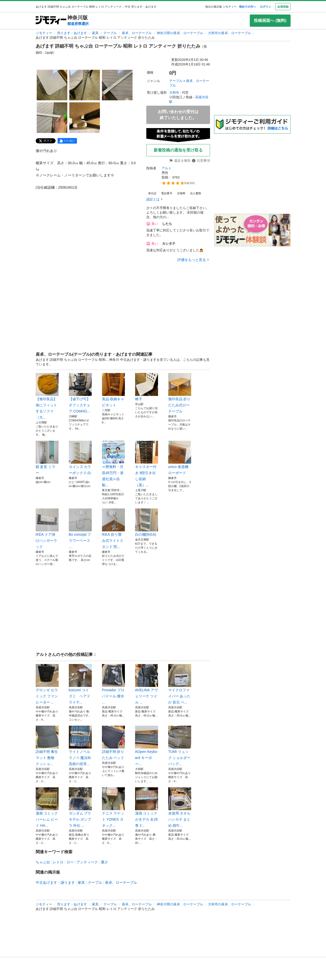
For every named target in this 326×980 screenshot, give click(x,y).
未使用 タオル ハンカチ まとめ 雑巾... (180, 807)
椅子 (147, 387)
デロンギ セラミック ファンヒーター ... (47, 684)
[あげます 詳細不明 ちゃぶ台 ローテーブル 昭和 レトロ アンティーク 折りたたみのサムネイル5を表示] (85, 118)
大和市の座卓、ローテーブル (230, 33)
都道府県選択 (78, 24)
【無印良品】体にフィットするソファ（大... (47, 396)
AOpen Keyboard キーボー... (147, 746)
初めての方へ (247, 7)
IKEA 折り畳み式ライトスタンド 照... (113, 529)
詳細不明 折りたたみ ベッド (113, 743)
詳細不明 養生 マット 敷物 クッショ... (47, 746)
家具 (95, 33)
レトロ (58, 862)
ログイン (266, 7)
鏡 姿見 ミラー (47, 458)
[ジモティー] (51, 20)
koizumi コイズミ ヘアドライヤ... (80, 684)
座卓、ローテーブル (137, 33)
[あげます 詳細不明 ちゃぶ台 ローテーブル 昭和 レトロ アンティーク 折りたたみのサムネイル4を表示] (52, 118)
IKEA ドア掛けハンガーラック (47, 529)
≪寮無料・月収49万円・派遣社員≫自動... (113, 464)
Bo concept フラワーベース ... (80, 529)
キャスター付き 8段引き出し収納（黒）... (147, 464)
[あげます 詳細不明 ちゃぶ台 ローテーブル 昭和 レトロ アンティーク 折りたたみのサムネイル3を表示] (117, 85)
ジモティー (44, 33)
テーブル (110, 33)
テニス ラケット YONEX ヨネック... (113, 807)
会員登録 (283, 7)
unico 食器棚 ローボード (180, 458)
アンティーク (87, 862)
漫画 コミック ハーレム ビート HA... (47, 807)
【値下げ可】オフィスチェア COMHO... (80, 393)
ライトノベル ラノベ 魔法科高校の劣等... (80, 746)
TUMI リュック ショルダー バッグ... (180, 746)
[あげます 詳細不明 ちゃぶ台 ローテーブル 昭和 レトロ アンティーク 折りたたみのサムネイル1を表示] (52, 85)
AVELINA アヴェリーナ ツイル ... (147, 684)
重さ (105, 862)
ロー (70, 862)
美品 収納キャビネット (113, 390)
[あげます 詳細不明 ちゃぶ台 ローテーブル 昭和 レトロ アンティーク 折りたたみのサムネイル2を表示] (85, 85)
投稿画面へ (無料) (270, 20)
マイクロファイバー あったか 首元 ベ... (180, 684)
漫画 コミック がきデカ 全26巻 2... (147, 807)
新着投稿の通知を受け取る (178, 150)
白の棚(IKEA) (147, 522)
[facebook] (67, 141)
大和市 (174, 93)
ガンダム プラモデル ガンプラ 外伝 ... (80, 807)
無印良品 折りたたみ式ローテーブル (180, 393)
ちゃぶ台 (43, 862)
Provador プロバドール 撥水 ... (113, 684)
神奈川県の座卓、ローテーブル (180, 33)
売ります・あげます (72, 33)
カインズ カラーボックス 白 (80, 458)
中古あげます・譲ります (55, 882)
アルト (167, 168)
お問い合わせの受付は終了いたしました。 (178, 115)
